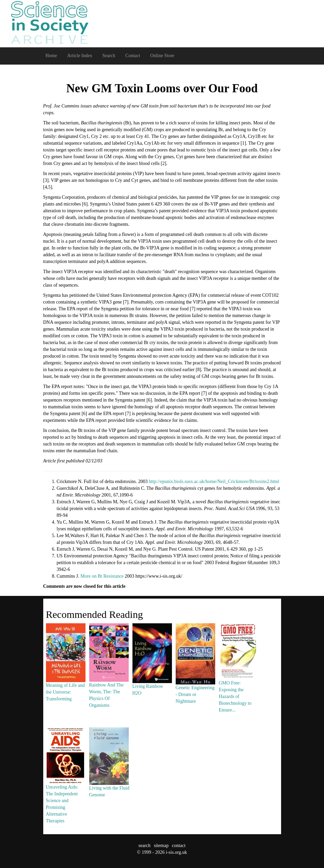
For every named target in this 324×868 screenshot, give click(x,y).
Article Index (80, 56)
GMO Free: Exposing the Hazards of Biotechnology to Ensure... (239, 680)
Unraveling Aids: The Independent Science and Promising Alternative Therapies (66, 788)
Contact (133, 56)
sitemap (161, 846)
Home (51, 56)
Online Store (162, 56)
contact (179, 846)
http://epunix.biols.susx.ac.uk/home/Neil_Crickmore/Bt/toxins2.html (214, 481)
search (145, 846)
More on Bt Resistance (102, 576)
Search (109, 56)
